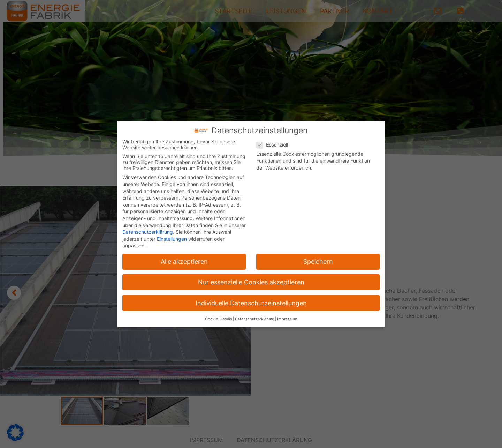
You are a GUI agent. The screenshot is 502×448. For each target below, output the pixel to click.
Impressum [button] (287, 319)
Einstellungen (172, 239)
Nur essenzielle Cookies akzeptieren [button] (251, 282)
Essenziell (274, 145)
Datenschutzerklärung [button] (255, 319)
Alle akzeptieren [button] (184, 262)
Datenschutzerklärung (148, 232)
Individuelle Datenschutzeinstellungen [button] (251, 303)
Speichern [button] (318, 262)
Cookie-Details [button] (219, 319)
